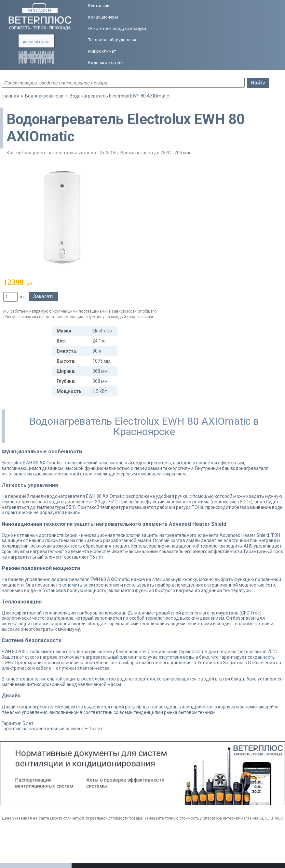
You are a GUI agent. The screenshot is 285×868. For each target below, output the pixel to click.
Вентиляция (100, 6)
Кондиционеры (103, 17)
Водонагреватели (106, 63)
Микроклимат (102, 51)
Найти (258, 83)
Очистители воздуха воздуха (117, 28)
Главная (10, 96)
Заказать (44, 297)
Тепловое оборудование (113, 40)
